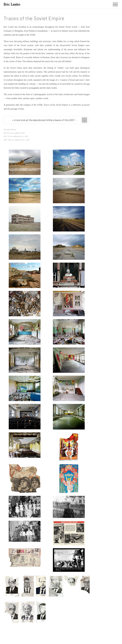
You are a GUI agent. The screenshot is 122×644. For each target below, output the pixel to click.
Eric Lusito (12, 4)
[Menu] (115, 4)
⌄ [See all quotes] (85, 120)
